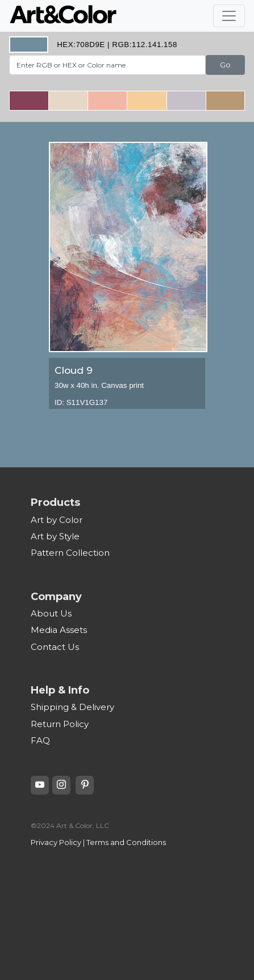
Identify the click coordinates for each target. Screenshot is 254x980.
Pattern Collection (70, 553)
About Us (51, 613)
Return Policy (60, 724)
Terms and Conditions (126, 842)
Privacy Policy (56, 842)
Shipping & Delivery (72, 707)
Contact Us (55, 647)
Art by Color (57, 520)
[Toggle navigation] (229, 16)
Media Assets (59, 630)
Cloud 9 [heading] (74, 370)
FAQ (40, 740)
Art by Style (55, 536)
